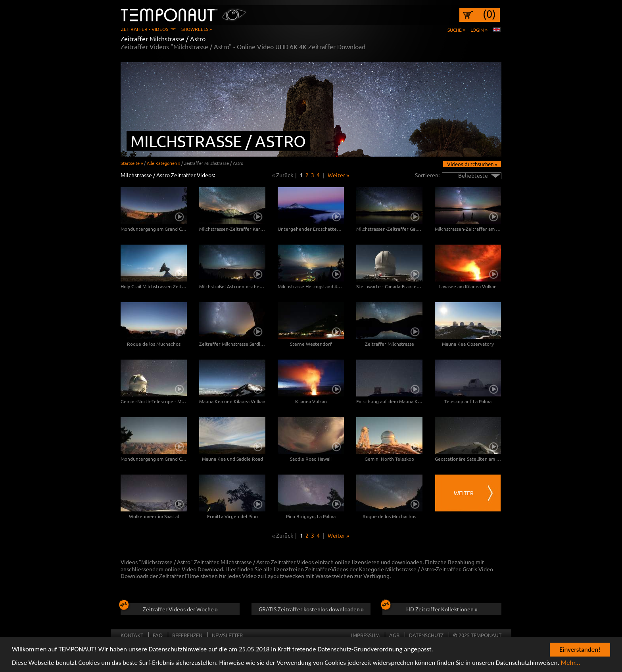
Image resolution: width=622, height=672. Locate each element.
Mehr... (571, 663)
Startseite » (132, 163)
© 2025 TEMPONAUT (477, 635)
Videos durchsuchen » (472, 164)
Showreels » (197, 29)
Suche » (456, 30)
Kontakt (132, 635)
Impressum (365, 635)
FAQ (158, 635)
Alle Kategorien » (163, 163)
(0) (489, 14)
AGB (394, 635)
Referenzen (187, 635)
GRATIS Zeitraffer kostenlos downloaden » (311, 609)
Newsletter (227, 635)
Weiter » (338, 175)
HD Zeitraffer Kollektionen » (430, 608)
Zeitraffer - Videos (145, 29)
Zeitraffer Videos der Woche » (169, 608)
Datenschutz (426, 635)
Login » (479, 30)
